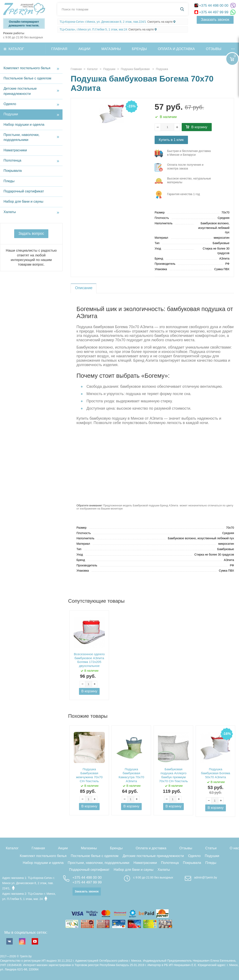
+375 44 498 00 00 (212, 6)
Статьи (211, 848)
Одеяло (10, 104)
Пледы (9, 181)
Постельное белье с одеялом (27, 78)
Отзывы (214, 49)
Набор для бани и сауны (23, 201)
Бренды (139, 49)
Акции (84, 49)
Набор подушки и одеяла (24, 125)
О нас (234, 848)
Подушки (11, 114)
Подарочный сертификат (24, 191)
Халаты (10, 212)
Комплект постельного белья (27, 68)
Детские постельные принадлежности (20, 91)
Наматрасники (15, 150)
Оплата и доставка (176, 49)
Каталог (16, 49)
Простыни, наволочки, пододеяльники (21, 137)
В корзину (199, 127)
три (183, 153)
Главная (59, 49)
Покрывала (13, 171)
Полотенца (12, 160)
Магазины (111, 49)
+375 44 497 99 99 (212, 12)
